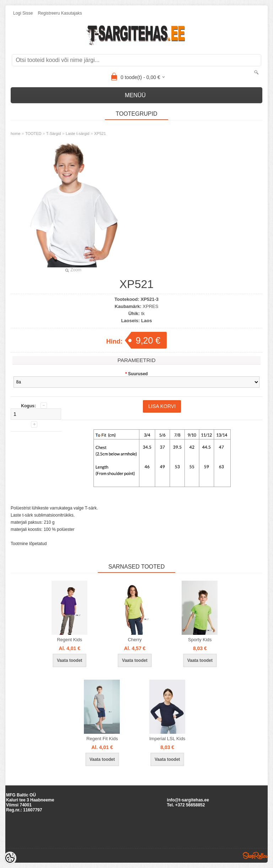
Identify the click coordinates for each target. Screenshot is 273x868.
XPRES (150, 306)
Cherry (135, 640)
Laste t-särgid (78, 134)
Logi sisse (23, 13)
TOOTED (33, 134)
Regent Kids (69, 640)
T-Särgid (54, 134)
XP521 (100, 134)
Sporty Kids (200, 640)
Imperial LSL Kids (167, 739)
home (16, 134)
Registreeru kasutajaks (60, 13)
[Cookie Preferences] (10, 858)
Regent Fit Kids (102, 739)
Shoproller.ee (255, 856)
